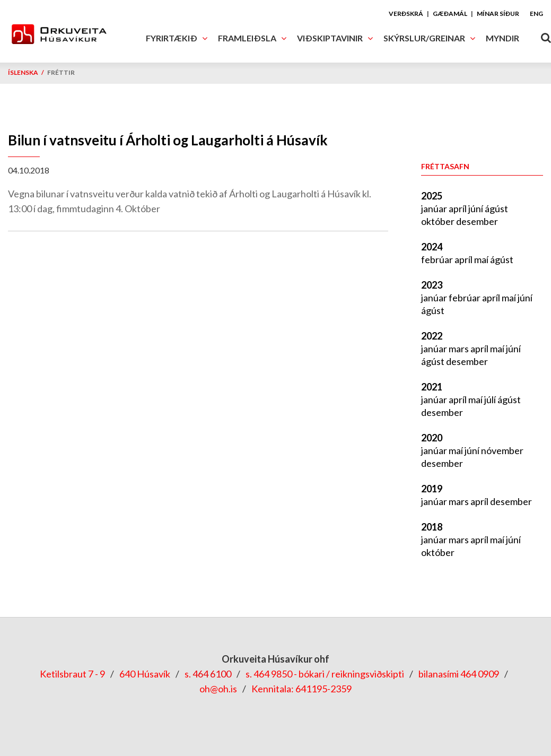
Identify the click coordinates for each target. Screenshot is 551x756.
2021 (432, 387)
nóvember (502, 450)
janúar (435, 208)
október (439, 221)
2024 (432, 247)
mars (460, 349)
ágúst (496, 208)
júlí (491, 399)
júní (476, 208)
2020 (432, 438)
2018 (432, 527)
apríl (458, 208)
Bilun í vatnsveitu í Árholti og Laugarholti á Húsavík (168, 140)
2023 (432, 285)
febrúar (438, 259)
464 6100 (212, 674)
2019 (432, 489)
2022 (432, 336)
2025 (432, 196)
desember (477, 221)
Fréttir (61, 72)
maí (482, 259)
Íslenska (23, 72)
